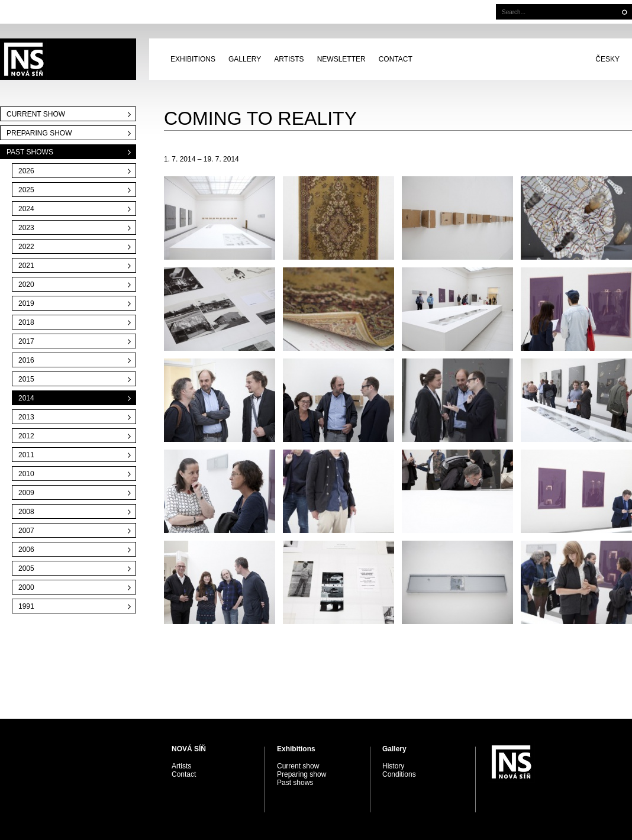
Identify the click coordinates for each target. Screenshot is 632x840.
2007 (26, 531)
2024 (26, 209)
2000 (26, 587)
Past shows (30, 152)
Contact (396, 59)
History (393, 766)
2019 (26, 303)
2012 (26, 436)
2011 (26, 455)
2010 (26, 474)
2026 (26, 171)
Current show (36, 114)
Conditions (399, 774)
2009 (26, 493)
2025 (26, 190)
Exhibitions (193, 59)
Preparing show (39, 133)
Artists (289, 59)
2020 (26, 285)
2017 (26, 341)
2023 (26, 228)
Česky (607, 59)
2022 (26, 247)
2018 (26, 322)
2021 (26, 266)
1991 (26, 606)
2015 (26, 379)
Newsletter (341, 59)
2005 (26, 568)
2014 (26, 398)
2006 (26, 550)
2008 (26, 512)
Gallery (245, 59)
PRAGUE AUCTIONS (68, 59)
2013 (26, 417)
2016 (26, 360)
